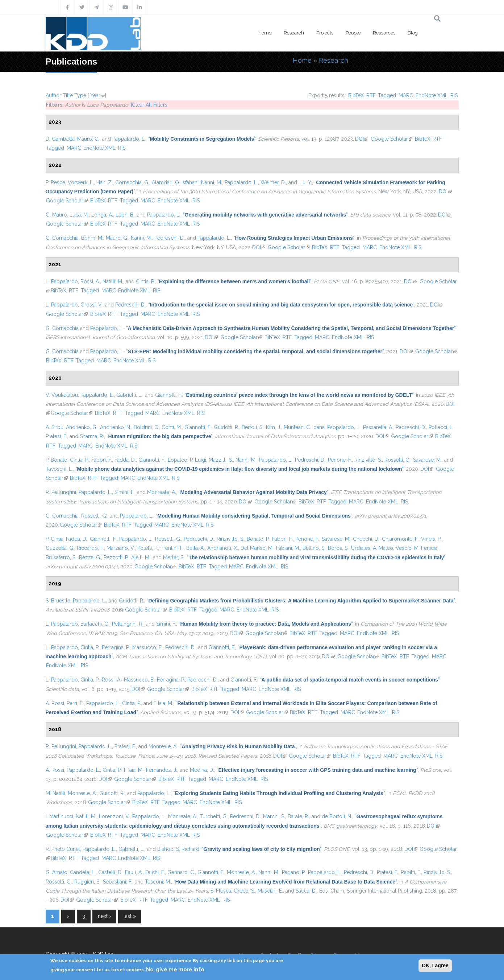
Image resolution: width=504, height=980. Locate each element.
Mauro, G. (88, 139)
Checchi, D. (366, 539)
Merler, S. (174, 557)
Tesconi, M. (158, 882)
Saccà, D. (306, 891)
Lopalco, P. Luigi (187, 460)
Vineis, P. (431, 539)
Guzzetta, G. (60, 548)
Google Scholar (391, 139)
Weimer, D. (273, 182)
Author (53, 95)
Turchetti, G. (214, 816)
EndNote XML (432, 95)
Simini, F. (124, 492)
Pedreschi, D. (170, 238)
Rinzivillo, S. (368, 460)
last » (130, 916)
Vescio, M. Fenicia (416, 548)
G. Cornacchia (62, 238)
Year (95, 95)
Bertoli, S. (253, 427)
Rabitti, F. (411, 872)
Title (68, 95)
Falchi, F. (155, 872)
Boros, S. (338, 548)
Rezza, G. (90, 557)
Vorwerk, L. (81, 182)
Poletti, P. (148, 548)
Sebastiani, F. (118, 882)
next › (104, 916)
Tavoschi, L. (59, 469)
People (353, 33)
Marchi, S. (274, 816)
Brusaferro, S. (61, 557)
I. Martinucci (59, 816)
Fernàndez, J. (162, 770)
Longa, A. (102, 215)
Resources (384, 33)
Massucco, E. (147, 647)
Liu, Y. (305, 182)
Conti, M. (172, 427)
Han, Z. (105, 182)
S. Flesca (221, 891)
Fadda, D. (125, 460)
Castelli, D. (110, 872)
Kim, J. (274, 427)
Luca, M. (79, 215)
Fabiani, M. (288, 548)
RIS (454, 95)
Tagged (387, 95)
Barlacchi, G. (95, 624)
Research (294, 33)
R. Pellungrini (61, 492)
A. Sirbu (55, 427)
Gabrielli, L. (129, 395)
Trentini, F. (172, 548)
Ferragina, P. (116, 647)
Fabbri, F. (102, 460)
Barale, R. (298, 816)
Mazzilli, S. (221, 460)
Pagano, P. (294, 872)
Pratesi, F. (56, 436)
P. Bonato (57, 460)
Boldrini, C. (146, 427)
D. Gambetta (60, 139)
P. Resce (55, 182)
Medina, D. (202, 770)
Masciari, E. (270, 891)
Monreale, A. (162, 492)
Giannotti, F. (168, 395)
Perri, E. (75, 703)
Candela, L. (83, 872)
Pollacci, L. (441, 427)
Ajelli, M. (141, 557)
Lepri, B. (125, 215)
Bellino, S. (314, 548)
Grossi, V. (91, 305)
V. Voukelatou (62, 395)
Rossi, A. (90, 281)
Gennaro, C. (181, 872)
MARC (406, 95)
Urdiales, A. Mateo (372, 548)
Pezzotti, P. (116, 557)
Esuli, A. (134, 872)
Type (80, 95)
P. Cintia (55, 539)
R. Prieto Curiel (63, 849)
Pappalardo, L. (129, 139)
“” (202, 139)
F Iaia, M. (163, 703)
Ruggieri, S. (87, 882)
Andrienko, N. (116, 427)
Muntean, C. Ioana (304, 427)
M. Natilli (55, 793)
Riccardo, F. (90, 548)
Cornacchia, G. (132, 182)
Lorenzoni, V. (114, 816)
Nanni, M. (212, 182)
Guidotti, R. (226, 427)
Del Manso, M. (257, 548)
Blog (413, 33)
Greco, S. (244, 891)
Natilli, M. (113, 281)
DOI (362, 139)
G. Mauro (56, 215)
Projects (325, 33)
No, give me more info (175, 969)
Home (265, 33)
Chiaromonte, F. (400, 539)
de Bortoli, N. (337, 816)
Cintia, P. (145, 281)
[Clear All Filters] (150, 105)
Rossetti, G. (397, 460)
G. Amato (57, 872)
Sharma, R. (92, 436)
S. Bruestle (58, 601)
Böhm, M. (92, 238)
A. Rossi (55, 703)
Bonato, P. (258, 539)
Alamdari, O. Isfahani (175, 182)
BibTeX (356, 95)
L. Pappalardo (62, 281)
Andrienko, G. (82, 427)
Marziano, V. (121, 548)
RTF (371, 95)
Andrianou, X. (223, 548)
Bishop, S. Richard (178, 849)
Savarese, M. (427, 460)
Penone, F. (340, 460)
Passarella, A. (378, 427)
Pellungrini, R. (128, 624)
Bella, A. (195, 548)
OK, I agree (435, 965)
